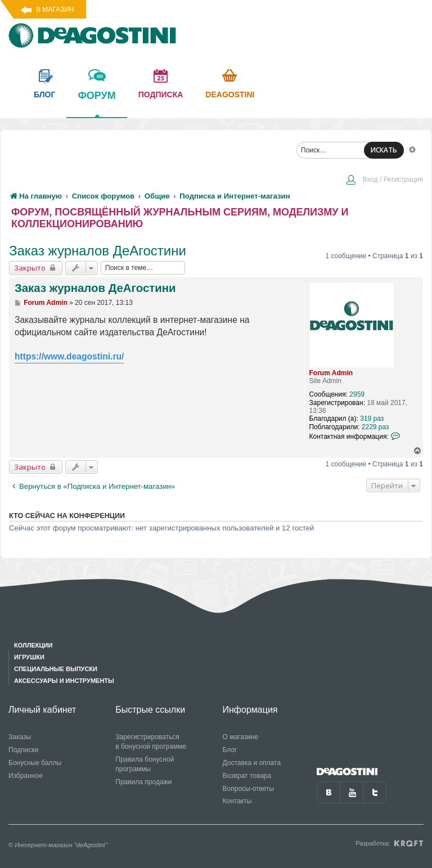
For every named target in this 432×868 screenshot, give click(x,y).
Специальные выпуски (56, 669)
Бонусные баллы (35, 763)
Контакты (237, 801)
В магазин (55, 10)
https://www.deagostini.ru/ (69, 356)
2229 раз (375, 427)
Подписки (23, 750)
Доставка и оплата (252, 763)
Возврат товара (247, 776)
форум (96, 104)
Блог (230, 750)
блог (44, 95)
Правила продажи (143, 782)
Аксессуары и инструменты (64, 681)
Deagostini (230, 95)
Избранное (26, 776)
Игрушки (29, 657)
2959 (357, 394)
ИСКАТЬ (384, 150)
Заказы (20, 737)
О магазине (241, 737)
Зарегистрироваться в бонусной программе (151, 742)
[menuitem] (384, 181)
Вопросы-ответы (249, 789)
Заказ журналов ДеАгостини (98, 251)
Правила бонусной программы (145, 764)
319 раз (372, 419)
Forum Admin (331, 373)
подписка (161, 95)
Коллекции (33, 645)
